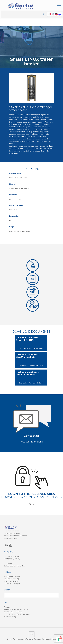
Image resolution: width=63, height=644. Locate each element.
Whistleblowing (10, 617)
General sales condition (13, 612)
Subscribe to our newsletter (15, 566)
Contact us (8, 563)
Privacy (7, 607)
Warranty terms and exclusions (16, 609)
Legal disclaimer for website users (17, 614)
